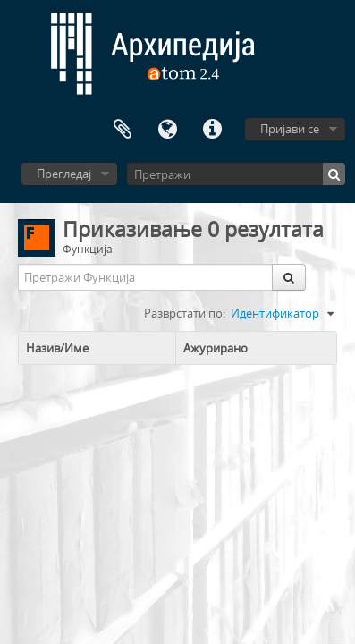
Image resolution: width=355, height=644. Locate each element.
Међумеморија (123, 130)
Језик (167, 130)
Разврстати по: (185, 313)
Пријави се (290, 129)
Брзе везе (212, 130)
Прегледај (64, 174)
